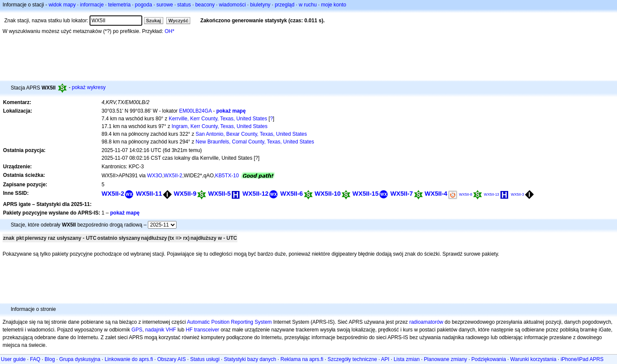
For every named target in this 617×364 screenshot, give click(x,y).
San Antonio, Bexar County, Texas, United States (252, 134)
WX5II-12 (256, 194)
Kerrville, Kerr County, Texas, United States (218, 119)
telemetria (119, 5)
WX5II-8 (466, 194)
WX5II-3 (517, 194)
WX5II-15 (366, 194)
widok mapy (62, 5)
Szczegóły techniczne (352, 359)
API (385, 359)
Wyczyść (178, 21)
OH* (169, 31)
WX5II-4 (436, 194)
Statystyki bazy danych (250, 359)
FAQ (35, 359)
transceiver (207, 330)
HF (189, 330)
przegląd (285, 5)
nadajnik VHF (161, 330)
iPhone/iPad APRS (582, 359)
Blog (50, 359)
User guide (13, 359)
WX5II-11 (149, 194)
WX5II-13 (491, 194)
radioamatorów (426, 322)
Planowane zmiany (445, 359)
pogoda (144, 5)
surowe (165, 5)
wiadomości (232, 5)
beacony (205, 5)
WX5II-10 (328, 194)
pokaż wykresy (89, 87)
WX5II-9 (185, 194)
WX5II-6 (292, 194)
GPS (137, 330)
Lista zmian (407, 359)
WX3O (154, 176)
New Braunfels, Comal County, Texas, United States (255, 142)
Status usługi (205, 359)
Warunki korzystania (533, 359)
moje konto (334, 5)
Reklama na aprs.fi (302, 359)
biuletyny (260, 5)
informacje (92, 5)
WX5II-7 (402, 194)
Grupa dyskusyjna (80, 359)
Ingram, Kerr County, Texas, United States (220, 126)
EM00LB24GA (195, 111)
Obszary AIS (172, 359)
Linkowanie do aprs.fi (129, 359)
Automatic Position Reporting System (229, 322)
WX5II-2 (173, 176)
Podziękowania (489, 359)
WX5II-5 (220, 194)
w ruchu (308, 5)
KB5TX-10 (227, 176)
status (184, 5)
